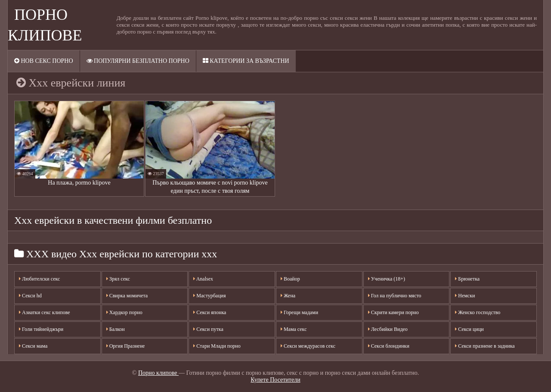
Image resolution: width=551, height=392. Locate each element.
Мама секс (294, 329)
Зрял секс (118, 279)
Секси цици (469, 329)
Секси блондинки (389, 346)
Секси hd (30, 296)
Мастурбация (209, 296)
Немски (465, 296)
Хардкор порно (124, 312)
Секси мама (33, 346)
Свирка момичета (127, 296)
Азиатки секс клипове (45, 312)
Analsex (203, 279)
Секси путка (208, 329)
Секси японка (210, 312)
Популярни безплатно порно (138, 61)
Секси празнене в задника (485, 346)
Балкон (116, 329)
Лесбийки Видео (388, 329)
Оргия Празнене (126, 346)
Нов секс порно (44, 61)
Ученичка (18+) (387, 279)
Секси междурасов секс (308, 346)
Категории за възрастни (246, 61)
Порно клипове (158, 373)
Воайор (290, 279)
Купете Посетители (275, 380)
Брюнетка (467, 279)
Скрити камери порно (393, 312)
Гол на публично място (395, 296)
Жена (288, 296)
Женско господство (478, 312)
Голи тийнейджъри (41, 329)
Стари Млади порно (217, 346)
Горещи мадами (299, 312)
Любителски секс (39, 279)
